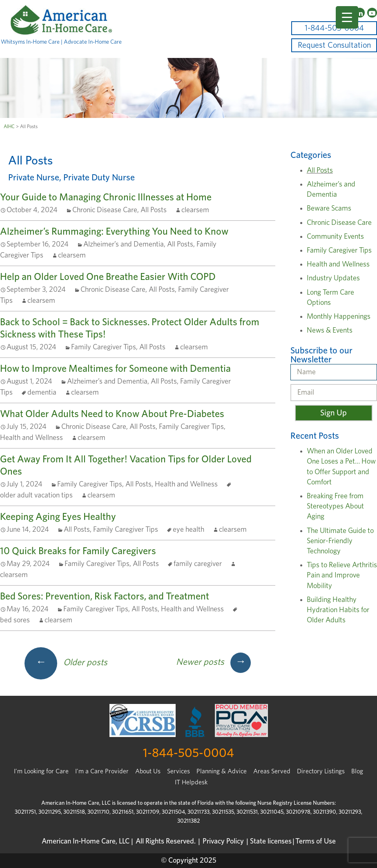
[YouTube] (372, 13)
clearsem (195, 210)
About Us (148, 771)
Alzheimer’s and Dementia (124, 244)
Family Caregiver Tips (104, 347)
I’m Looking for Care (41, 771)
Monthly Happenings (339, 317)
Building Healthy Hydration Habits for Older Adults (338, 610)
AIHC (9, 127)
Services (178, 771)
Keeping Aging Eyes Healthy (58, 517)
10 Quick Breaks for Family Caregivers (78, 551)
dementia (42, 393)
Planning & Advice (222, 771)
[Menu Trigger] (347, 17)
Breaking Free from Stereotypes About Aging (335, 506)
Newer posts (213, 662)
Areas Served (272, 771)
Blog (357, 771)
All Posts (154, 210)
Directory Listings (321, 771)
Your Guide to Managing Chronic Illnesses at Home (106, 198)
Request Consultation (334, 45)
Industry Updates (333, 278)
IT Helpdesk (191, 782)
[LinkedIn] (360, 13)
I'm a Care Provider (102, 771)
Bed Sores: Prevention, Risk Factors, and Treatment (105, 597)
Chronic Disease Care (105, 210)
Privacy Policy (223, 841)
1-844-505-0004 (334, 28)
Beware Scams (329, 209)
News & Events (330, 331)
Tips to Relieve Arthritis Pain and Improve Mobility (342, 575)
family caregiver (198, 564)
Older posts (66, 662)
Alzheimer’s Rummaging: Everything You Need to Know (114, 232)
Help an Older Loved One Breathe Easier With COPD (108, 277)
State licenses (271, 841)
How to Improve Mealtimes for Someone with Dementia (115, 369)
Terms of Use (316, 841)
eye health (188, 530)
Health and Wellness (31, 438)
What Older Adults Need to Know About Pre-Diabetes (112, 414)
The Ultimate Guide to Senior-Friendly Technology (340, 541)
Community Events (335, 237)
